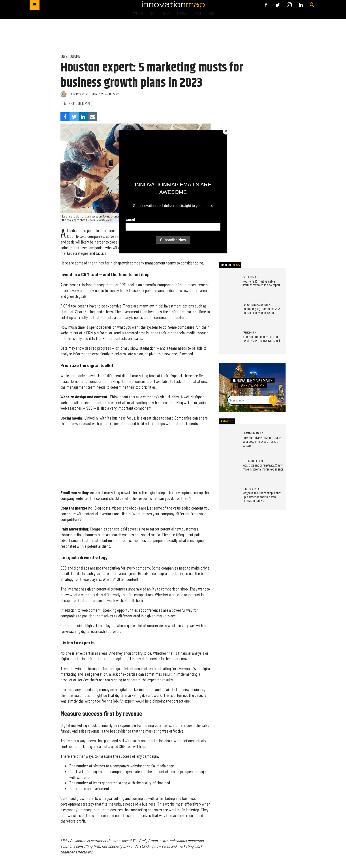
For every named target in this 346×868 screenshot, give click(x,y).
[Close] (226, 131)
